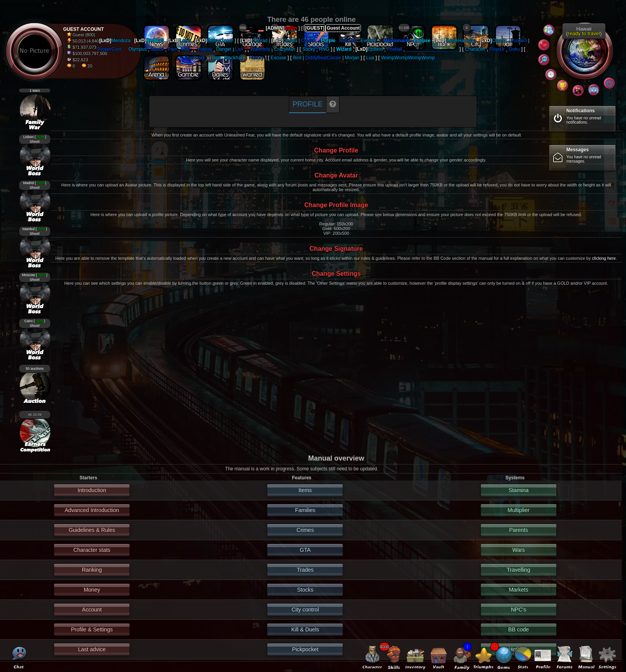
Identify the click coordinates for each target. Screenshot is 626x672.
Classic (500, 41)
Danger (224, 49)
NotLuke (348, 41)
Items (305, 490)
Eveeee (369, 41)
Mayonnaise (397, 41)
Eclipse (422, 41)
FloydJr (497, 49)
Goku (514, 49)
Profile (307, 104)
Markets (518, 590)
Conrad (260, 41)
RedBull (155, 41)
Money (92, 590)
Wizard (344, 49)
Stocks (305, 590)
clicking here (604, 258)
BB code (519, 629)
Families (305, 510)
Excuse (279, 58)
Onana (290, 41)
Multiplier (518, 510)
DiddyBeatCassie (323, 58)
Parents (518, 530)
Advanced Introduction (92, 510)
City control (305, 610)
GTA (305, 550)
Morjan (352, 58)
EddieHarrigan (461, 41)
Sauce (157, 49)
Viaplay (205, 49)
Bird (297, 58)
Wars (518, 550)
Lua (370, 58)
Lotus (185, 41)
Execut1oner (220, 41)
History (256, 58)
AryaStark (195, 58)
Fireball (394, 49)
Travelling (518, 570)
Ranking (92, 570)
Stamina (519, 490)
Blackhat (233, 58)
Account (92, 610)
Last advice (92, 649)
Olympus (137, 49)
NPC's (519, 610)
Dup (216, 58)
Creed (308, 41)
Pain (172, 49)
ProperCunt (109, 49)
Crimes (305, 530)
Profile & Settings (92, 629)
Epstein (375, 49)
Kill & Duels (305, 629)
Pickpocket (305, 649)
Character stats (92, 550)
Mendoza (121, 41)
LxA (240, 49)
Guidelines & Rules (92, 530)
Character (475, 49)
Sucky (309, 49)
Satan (291, 28)
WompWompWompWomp (408, 58)
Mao (185, 49)
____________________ (432, 49)
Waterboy (260, 49)
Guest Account (343, 28)
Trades (305, 570)
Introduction (92, 490)
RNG (324, 49)
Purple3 (519, 41)
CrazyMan (285, 49)
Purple (328, 41)
